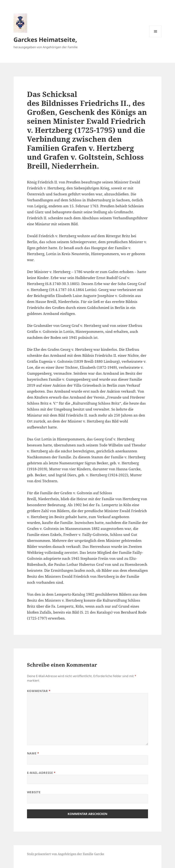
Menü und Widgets (156, 37)
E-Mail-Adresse (41, 773)
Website (34, 792)
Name (33, 753)
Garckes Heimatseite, (45, 40)
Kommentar (39, 691)
